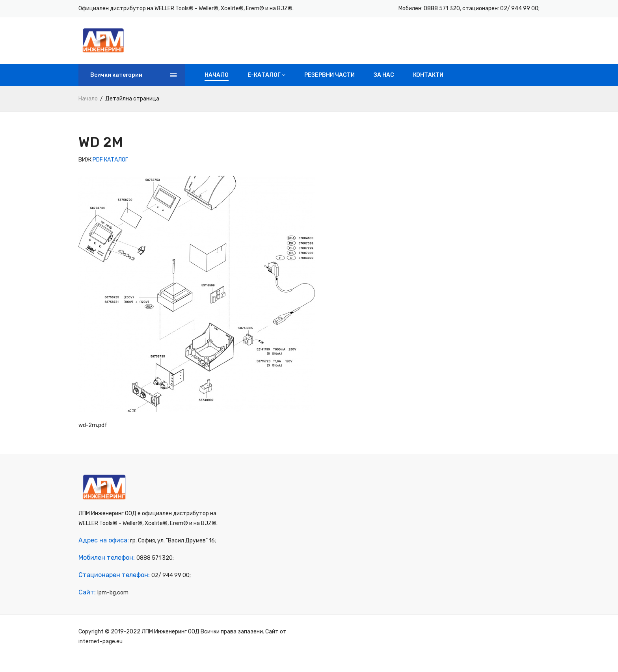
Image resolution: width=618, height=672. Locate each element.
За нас (384, 83)
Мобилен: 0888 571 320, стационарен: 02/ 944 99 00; (469, 8)
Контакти (428, 83)
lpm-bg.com (113, 606)
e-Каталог (266, 83)
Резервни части (329, 83)
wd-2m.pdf (93, 433)
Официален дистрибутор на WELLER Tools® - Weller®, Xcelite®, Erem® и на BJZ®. (186, 8)
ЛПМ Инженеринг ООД (170, 645)
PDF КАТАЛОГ (110, 167)
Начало (217, 83)
